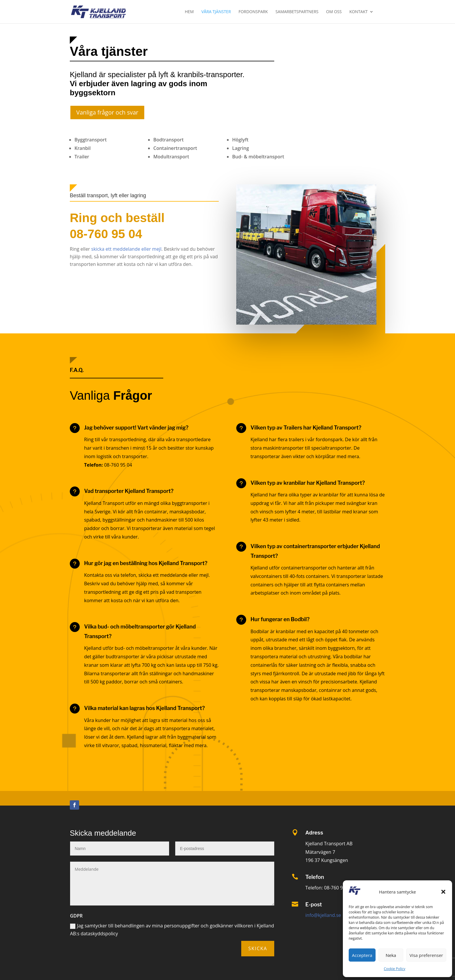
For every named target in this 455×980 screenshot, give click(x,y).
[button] (443, 892)
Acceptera (362, 955)
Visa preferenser (426, 955)
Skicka (258, 948)
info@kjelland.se (323, 915)
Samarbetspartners (297, 12)
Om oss (334, 12)
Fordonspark (253, 12)
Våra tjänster (216, 12)
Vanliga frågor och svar (107, 112)
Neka (391, 955)
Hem (189, 12)
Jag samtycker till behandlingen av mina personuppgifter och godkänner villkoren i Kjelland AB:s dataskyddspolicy (172, 930)
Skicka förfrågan (348, 54)
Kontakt (358, 12)
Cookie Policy (394, 969)
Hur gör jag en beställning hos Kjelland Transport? (146, 563)
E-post (314, 904)
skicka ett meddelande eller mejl (126, 249)
